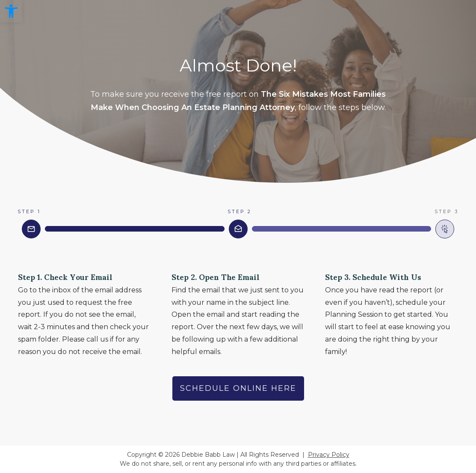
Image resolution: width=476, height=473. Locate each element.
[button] (11, 11)
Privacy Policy (329, 455)
